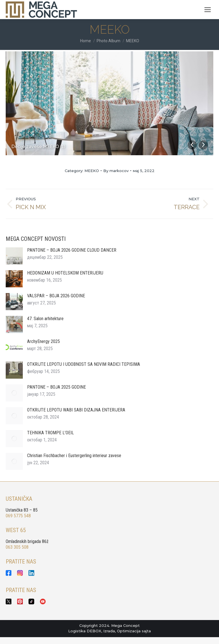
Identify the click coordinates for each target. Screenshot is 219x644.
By (116, 171)
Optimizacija (129, 631)
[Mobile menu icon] (208, 10)
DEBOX (94, 631)
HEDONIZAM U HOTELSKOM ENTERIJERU (65, 273)
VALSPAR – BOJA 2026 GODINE (56, 296)
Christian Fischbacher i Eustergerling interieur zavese (74, 456)
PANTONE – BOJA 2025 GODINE (56, 387)
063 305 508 (17, 547)
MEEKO (92, 171)
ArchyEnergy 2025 (43, 341)
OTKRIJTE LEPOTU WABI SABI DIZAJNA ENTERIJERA (76, 410)
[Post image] (14, 256)
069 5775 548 (18, 516)
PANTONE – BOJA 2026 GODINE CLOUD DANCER (72, 250)
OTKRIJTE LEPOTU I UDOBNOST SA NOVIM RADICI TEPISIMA (84, 364)
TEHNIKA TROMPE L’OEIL (50, 433)
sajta (146, 631)
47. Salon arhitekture (45, 319)
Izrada (109, 631)
